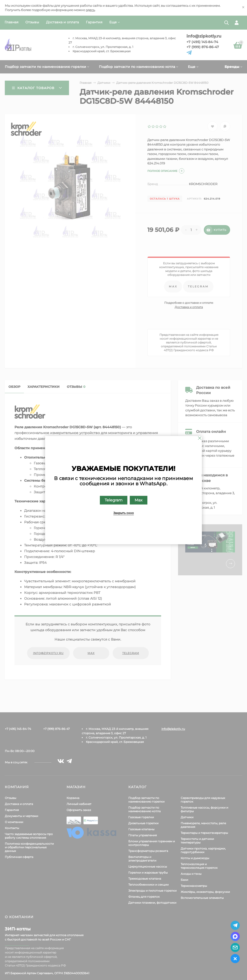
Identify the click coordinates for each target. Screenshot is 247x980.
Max (139, 500)
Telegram (114, 500)
